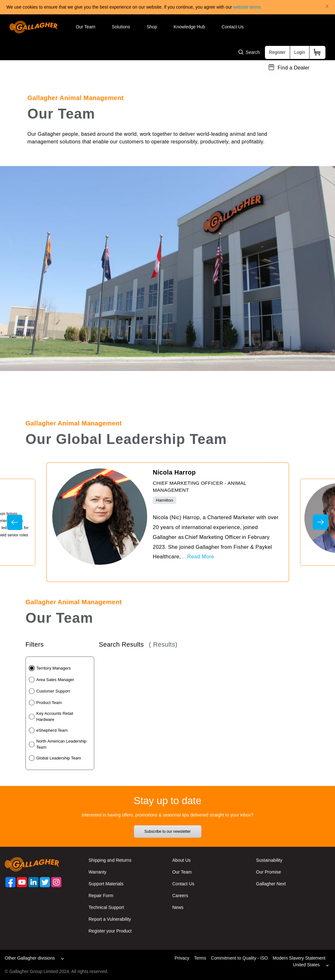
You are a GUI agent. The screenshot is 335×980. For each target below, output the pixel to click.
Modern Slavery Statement (299, 958)
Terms (200, 958)
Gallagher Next (271, 884)
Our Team (86, 27)
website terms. (248, 7)
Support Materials (106, 884)
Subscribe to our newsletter (167, 831)
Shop (152, 27)
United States (306, 965)
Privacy (182, 958)
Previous (15, 522)
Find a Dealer (294, 68)
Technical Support (106, 907)
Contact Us (233, 27)
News (178, 907)
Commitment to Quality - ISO (239, 958)
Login (300, 52)
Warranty (97, 872)
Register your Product (110, 931)
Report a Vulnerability (110, 919)
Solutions (121, 27)
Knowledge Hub (189, 27)
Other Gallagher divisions (30, 958)
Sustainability (269, 860)
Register (277, 52)
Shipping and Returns (110, 860)
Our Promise (269, 872)
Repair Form (101, 896)
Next (320, 522)
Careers (180, 896)
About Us (182, 860)
